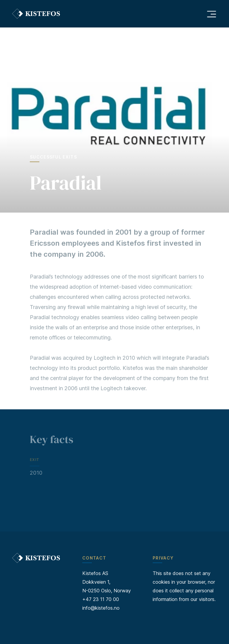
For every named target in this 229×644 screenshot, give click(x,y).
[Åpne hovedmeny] (211, 14)
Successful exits (53, 157)
